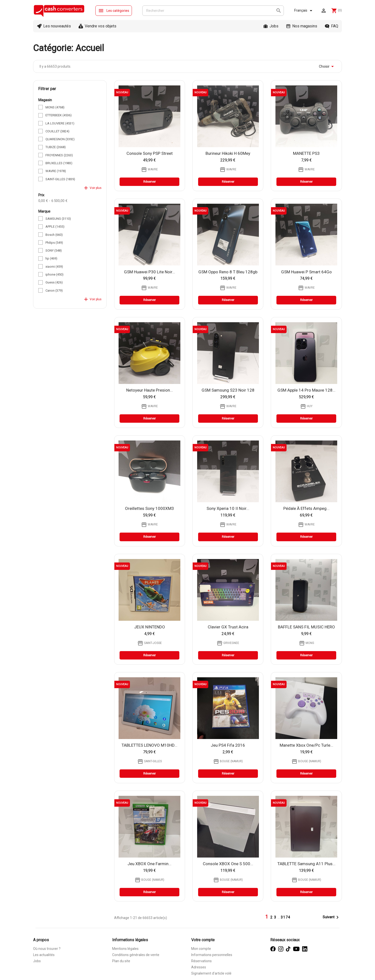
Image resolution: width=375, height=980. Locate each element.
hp (51, 258)
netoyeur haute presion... (150, 390)
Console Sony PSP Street (150, 153)
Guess (54, 282)
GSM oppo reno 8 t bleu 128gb (228, 272)
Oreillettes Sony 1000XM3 (149, 508)
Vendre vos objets (101, 26)
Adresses (199, 967)
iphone (54, 274)
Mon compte (201, 949)
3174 (286, 917)
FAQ (335, 26)
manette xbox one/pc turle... (306, 745)
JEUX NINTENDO (150, 627)
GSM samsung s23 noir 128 (228, 390)
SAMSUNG (58, 219)
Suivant (332, 917)
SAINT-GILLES (60, 179)
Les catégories (114, 11)
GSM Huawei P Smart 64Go (306, 272)
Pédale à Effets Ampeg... (306, 508)
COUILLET (57, 131)
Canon (54, 290)
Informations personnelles (212, 955)
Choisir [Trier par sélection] (327, 66)
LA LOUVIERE (60, 123)
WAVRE (56, 171)
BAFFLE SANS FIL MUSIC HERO (306, 627)
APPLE (55, 227)
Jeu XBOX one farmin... (149, 864)
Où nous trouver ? (47, 949)
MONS (55, 107)
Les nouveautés (57, 26)
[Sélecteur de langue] (304, 11)
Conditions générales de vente (136, 955)
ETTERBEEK (59, 115)
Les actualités (44, 955)
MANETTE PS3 (306, 153)
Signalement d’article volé (211, 973)
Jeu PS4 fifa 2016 (228, 745)
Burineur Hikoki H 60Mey (228, 153)
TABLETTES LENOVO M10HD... (149, 745)
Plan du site (121, 961)
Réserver (149, 182)
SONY (54, 250)
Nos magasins (305, 26)
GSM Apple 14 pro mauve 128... (306, 390)
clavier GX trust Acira (228, 627)
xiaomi (54, 267)
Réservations (201, 961)
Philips (54, 243)
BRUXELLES (59, 163)
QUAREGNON (60, 139)
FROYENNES (59, 155)
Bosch (54, 235)
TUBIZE (56, 147)
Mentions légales (125, 949)
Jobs (274, 26)
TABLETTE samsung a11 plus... (306, 864)
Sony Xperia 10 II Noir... (228, 508)
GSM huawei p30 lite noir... (150, 272)
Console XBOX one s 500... (228, 864)
